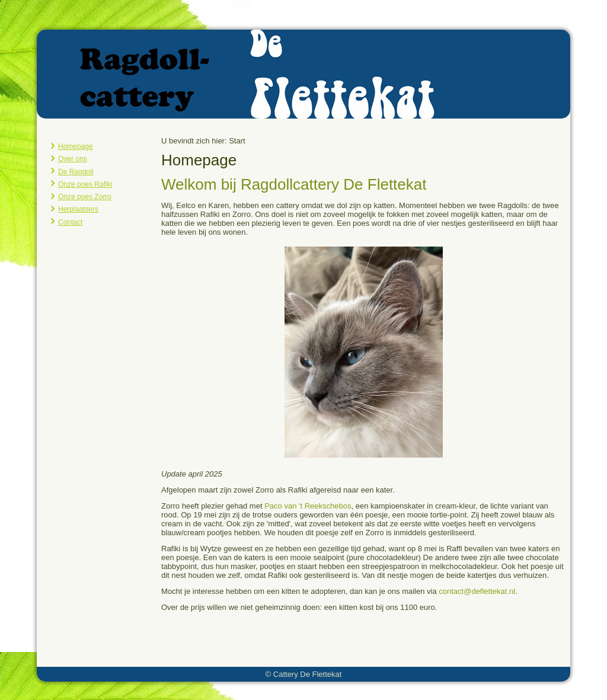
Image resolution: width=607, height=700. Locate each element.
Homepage (76, 146)
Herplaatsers (78, 209)
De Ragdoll (76, 172)
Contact (70, 222)
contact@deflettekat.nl (477, 591)
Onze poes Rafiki (85, 184)
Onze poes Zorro (85, 197)
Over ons (73, 159)
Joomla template (274, 691)
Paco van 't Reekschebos (308, 506)
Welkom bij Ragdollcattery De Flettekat (294, 184)
